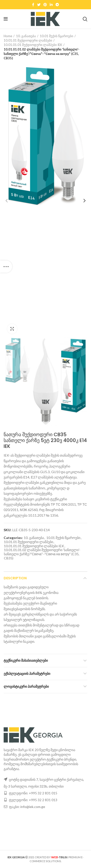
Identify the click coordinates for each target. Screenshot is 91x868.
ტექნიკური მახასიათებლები (26, 660)
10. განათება (26, 36)
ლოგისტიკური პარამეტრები (26, 686)
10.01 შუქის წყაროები (57, 36)
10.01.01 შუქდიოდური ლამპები (28, 40)
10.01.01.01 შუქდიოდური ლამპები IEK (33, 45)
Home (8, 36)
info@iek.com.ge (33, 807)
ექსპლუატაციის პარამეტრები (27, 674)
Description (15, 578)
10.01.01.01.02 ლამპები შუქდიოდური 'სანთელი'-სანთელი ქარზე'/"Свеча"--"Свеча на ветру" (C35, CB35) (41, 54)
